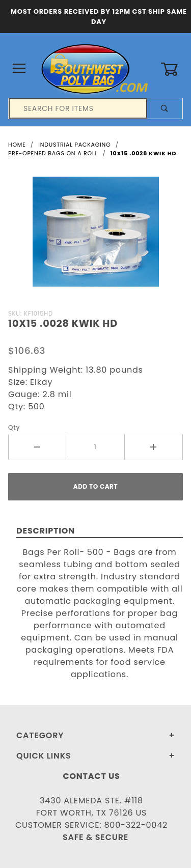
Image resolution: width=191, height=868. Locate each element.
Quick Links (44, 756)
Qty (14, 427)
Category (40, 735)
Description (46, 531)
